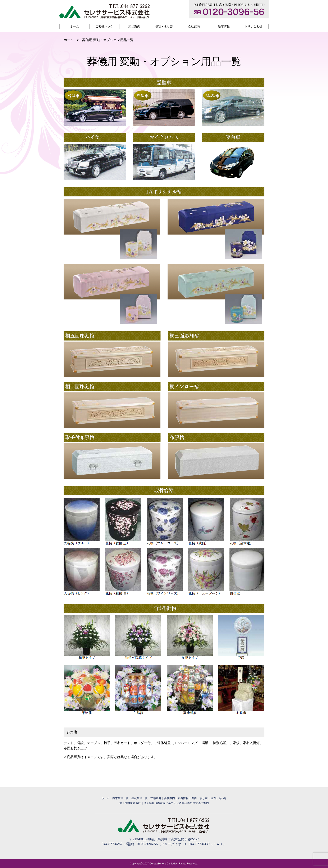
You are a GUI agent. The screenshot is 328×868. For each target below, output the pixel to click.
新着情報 (224, 26)
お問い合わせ (254, 26)
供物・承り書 (164, 26)
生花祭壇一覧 (140, 798)
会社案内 (194, 26)
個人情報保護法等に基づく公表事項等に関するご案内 (176, 803)
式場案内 (134, 26)
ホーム (74, 26)
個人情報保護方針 (130, 803)
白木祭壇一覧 (120, 798)
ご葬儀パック (104, 26)
